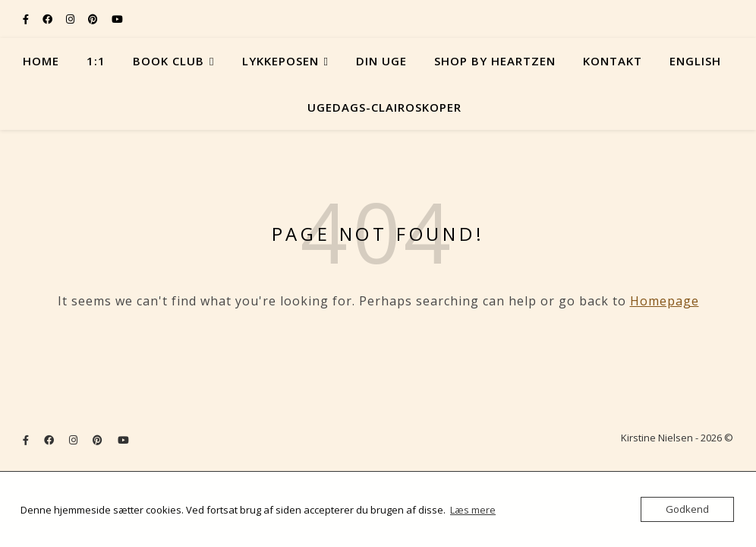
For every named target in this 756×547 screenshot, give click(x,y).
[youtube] (117, 19)
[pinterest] (94, 19)
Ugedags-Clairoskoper (384, 107)
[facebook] (49, 19)
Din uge (381, 61)
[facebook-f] (27, 19)
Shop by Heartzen (495, 61)
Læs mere (473, 510)
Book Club (169, 61)
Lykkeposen (280, 61)
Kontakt (613, 61)
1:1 (96, 61)
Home (41, 61)
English (695, 61)
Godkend (687, 509)
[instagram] (71, 19)
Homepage (665, 301)
